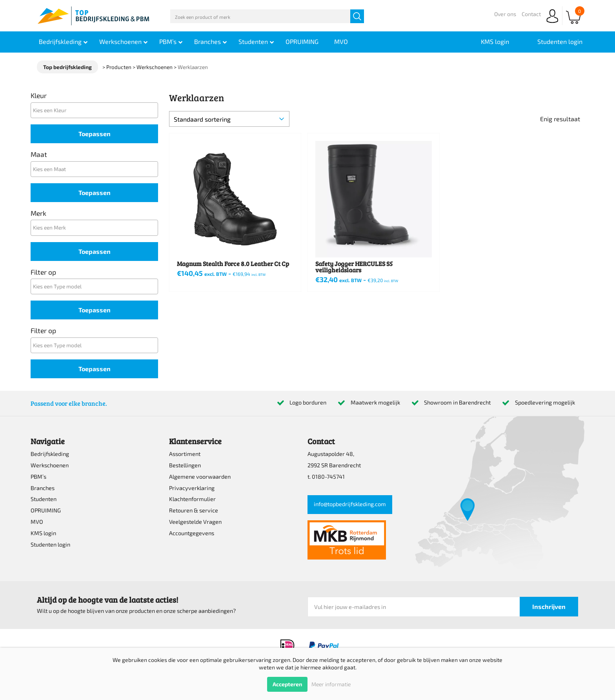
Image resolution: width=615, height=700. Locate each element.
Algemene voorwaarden (200, 477)
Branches (43, 488)
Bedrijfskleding (50, 454)
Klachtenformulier (192, 499)
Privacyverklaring (192, 488)
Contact (531, 14)
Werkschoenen (50, 465)
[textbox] (96, 110)
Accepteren (287, 684)
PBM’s (38, 477)
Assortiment (185, 454)
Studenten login (50, 544)
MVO (37, 522)
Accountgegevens (192, 533)
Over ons (505, 14)
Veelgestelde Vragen (195, 522)
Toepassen (95, 134)
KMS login (43, 533)
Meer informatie (331, 684)
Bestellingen (185, 465)
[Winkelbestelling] (229, 119)
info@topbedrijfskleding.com (350, 504)
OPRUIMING (46, 510)
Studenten (44, 499)
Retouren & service (194, 510)
